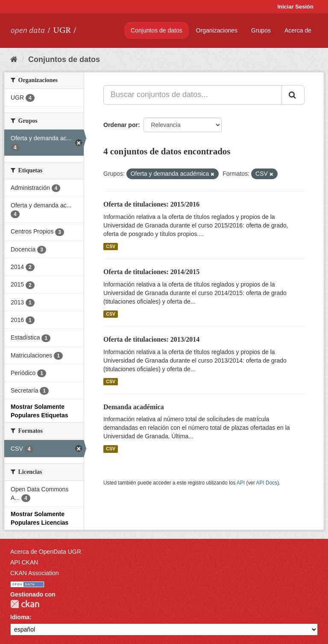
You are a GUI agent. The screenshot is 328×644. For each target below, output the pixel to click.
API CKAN (24, 562)
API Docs (267, 483)
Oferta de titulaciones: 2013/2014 (151, 339)
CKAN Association (35, 573)
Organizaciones (217, 30)
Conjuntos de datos (157, 30)
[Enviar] (293, 95)
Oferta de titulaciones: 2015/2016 (151, 204)
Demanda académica (134, 407)
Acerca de (298, 30)
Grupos (261, 30)
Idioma (20, 617)
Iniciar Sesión (295, 7)
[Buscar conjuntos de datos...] (193, 95)
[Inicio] (14, 59)
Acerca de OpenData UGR (46, 552)
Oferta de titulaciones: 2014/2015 (151, 272)
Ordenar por (121, 125)
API (241, 483)
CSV (111, 246)
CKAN (25, 604)
